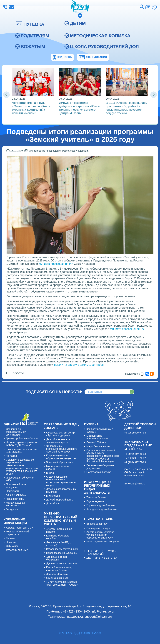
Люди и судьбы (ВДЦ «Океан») (58, 544)
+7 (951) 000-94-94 (135, 433)
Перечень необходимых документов (100, 467)
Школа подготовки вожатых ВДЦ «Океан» (22, 451)
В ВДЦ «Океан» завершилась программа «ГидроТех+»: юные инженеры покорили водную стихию (126, 108)
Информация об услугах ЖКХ (20, 479)
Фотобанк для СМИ (17, 550)
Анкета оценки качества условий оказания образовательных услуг (100, 535)
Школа (50, 473)
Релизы (10, 538)
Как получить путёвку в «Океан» (100, 430)
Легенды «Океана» (57, 574)
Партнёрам (12, 491)
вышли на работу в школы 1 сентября (79, 365)
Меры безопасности (98, 446)
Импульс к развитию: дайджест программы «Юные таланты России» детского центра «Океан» (79, 108)
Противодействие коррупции (16, 486)
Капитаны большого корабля (58, 537)
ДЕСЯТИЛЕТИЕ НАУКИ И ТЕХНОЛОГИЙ (101, 552)
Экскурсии (12, 509)
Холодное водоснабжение (102, 509)
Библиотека (53, 496)
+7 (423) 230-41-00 (5, 7)
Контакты (11, 456)
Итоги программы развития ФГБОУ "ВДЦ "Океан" (22, 444)
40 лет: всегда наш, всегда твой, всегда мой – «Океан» (62, 583)
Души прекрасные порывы (62, 564)
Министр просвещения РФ (56, 264)
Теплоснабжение (96, 497)
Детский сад (53, 504)
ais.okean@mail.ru (135, 484)
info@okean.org (12, 7)
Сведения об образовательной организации (16, 432)
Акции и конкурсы (16, 495)
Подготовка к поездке (99, 472)
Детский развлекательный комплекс (61, 490)
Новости (11, 542)
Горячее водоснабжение (101, 505)
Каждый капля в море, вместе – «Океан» (59, 569)
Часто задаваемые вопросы (103, 542)
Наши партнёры (15, 499)
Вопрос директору (97, 524)
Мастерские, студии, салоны (58, 468)
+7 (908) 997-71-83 (135, 462)
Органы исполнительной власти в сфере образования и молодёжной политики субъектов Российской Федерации (102, 456)
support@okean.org (98, 617)
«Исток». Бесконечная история (59, 530)
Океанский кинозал (57, 578)
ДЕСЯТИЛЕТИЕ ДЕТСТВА (102, 558)
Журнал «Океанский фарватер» (18, 533)
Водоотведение (95, 501)
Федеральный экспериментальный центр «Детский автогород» (62, 449)
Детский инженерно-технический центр (58, 441)
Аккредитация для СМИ (20, 528)
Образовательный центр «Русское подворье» (60, 434)
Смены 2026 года (96, 442)
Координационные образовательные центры (61, 457)
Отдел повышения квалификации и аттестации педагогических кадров (62, 481)
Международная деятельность (15, 504)
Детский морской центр (60, 500)
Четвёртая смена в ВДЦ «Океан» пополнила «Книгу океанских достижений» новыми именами (31, 108)
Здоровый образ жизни (60, 462)
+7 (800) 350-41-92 (135, 454)
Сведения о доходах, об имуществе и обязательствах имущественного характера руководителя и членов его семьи (22, 467)
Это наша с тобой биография (56, 558)
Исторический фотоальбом (62, 549)
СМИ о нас (12, 546)
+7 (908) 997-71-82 (135, 458)
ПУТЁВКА (34, 24)
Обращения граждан (98, 528)
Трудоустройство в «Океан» (22, 439)
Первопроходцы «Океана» (62, 553)
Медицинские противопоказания (97, 437)
